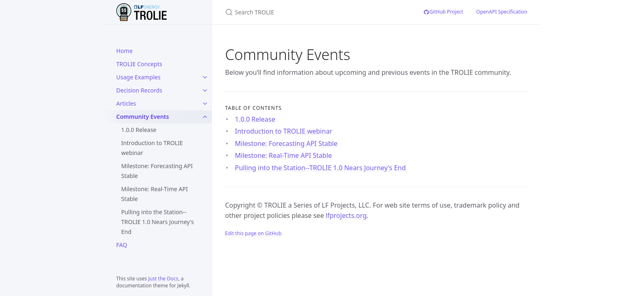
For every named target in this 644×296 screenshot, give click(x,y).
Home (124, 51)
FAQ (122, 245)
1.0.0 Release (139, 130)
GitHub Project (443, 12)
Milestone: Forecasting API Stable (157, 171)
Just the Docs (163, 279)
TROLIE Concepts (139, 64)
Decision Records (139, 90)
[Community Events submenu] (205, 117)
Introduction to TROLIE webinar (152, 148)
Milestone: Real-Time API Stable (154, 194)
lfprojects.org (346, 215)
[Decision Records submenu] (205, 90)
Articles (126, 103)
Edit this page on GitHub (253, 233)
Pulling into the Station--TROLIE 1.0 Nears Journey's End (158, 222)
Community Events (143, 117)
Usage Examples (138, 77)
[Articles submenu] (205, 104)
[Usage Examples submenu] (205, 77)
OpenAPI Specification (502, 12)
